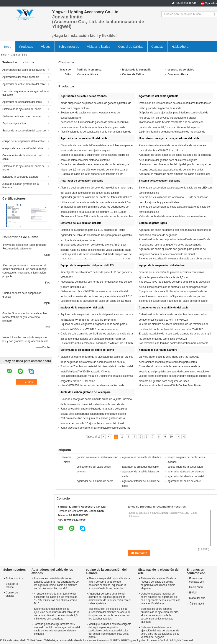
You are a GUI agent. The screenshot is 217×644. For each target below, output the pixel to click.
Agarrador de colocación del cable (22, 102)
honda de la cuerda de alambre (20, 177)
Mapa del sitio (197, 598)
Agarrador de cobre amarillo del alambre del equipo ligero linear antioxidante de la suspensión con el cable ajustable (109, 599)
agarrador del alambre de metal (186, 476)
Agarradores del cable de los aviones (24, 70)
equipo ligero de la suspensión (185, 467)
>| (184, 437)
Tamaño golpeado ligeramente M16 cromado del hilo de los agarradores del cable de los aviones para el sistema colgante (57, 629)
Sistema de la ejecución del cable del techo (24, 168)
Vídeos (46, 47)
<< (110, 437)
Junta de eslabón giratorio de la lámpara (21, 186)
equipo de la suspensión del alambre (24, 141)
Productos (26, 47)
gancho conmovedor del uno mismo (97, 457)
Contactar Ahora (178, 74)
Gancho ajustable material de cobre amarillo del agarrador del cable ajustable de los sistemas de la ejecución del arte (160, 599)
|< (104, 437)
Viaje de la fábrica (12, 586)
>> (177, 437)
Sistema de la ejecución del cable (22, 109)
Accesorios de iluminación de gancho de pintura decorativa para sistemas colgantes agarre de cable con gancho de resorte (95, 127)
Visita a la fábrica (99, 47)
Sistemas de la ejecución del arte (21, 116)
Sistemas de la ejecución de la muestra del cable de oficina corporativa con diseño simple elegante (158, 583)
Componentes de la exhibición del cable (22, 157)
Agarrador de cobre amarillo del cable (24, 84)
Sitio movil (196, 604)
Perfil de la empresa (89, 70)
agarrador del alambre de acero (95, 481)
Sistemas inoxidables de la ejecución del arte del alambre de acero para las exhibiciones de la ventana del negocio (160, 632)
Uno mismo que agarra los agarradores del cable (25, 93)
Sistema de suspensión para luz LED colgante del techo (93, 230)
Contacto (158, 47)
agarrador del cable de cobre (184, 481)
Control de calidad (12, 594)
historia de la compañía (137, 70)
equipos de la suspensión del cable (23, 148)
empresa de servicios (181, 70)
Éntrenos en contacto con (197, 580)
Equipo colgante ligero (15, 123)
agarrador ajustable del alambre (186, 472)
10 (171, 437)
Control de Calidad (131, 47)
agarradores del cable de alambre (142, 457)
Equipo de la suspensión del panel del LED (24, 132)
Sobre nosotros (69, 47)
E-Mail (193, 593)
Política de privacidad (12, 640)
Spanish (210, 3)
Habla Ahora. (180, 47)
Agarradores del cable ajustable (21, 77)
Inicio (8, 47)
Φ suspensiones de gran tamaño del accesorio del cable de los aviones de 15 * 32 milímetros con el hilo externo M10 (56, 599)
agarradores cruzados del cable (140, 467)
